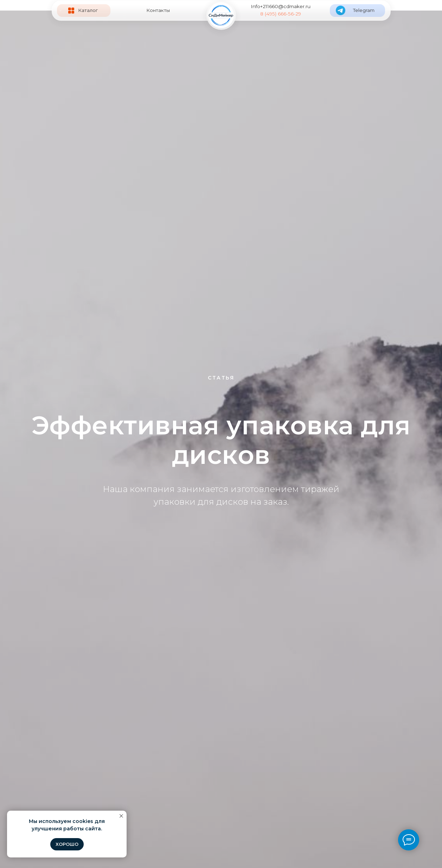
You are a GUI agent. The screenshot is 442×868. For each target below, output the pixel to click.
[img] (221, 15)
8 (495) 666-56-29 (281, 14)
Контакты (158, 10)
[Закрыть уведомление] (121, 816)
